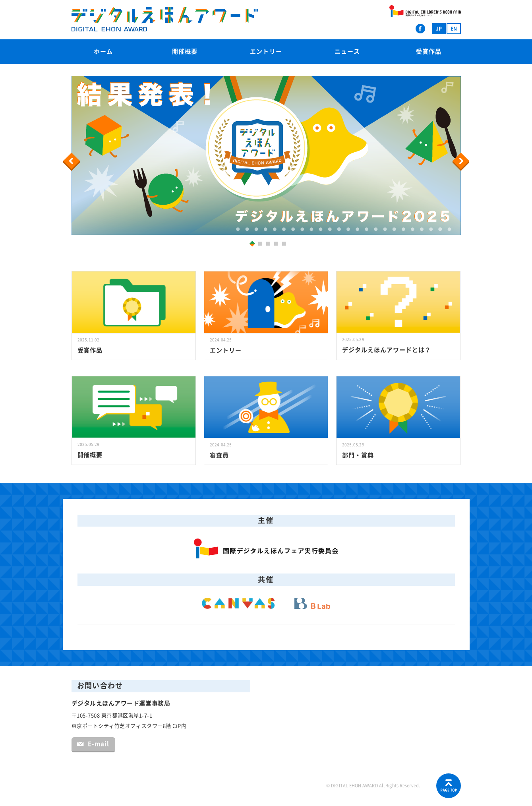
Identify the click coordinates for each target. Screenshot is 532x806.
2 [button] (261, 245)
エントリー (266, 51)
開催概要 (185, 51)
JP (439, 29)
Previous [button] (73, 162)
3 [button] (269, 245)
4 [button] (277, 245)
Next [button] (462, 162)
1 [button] (251, 243)
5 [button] (285, 245)
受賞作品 (429, 51)
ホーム (103, 51)
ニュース (347, 51)
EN (454, 29)
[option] (266, 155)
